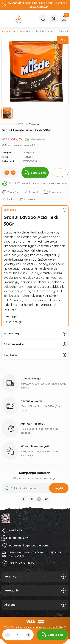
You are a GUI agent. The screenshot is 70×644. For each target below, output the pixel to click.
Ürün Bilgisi (10, 210)
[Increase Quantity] (13, 173)
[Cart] (64, 19)
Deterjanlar (28, 153)
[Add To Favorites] (60, 173)
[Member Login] (54, 19)
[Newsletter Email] (35, 488)
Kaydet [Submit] (59, 488)
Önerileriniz (10, 355)
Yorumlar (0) (11, 333)
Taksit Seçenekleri (14, 344)
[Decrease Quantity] (7, 173)
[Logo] (19, 19)
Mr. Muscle (28, 157)
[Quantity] (10, 173)
